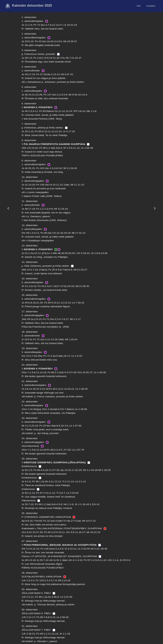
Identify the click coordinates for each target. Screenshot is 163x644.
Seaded (151, 6)
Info (139, 6)
